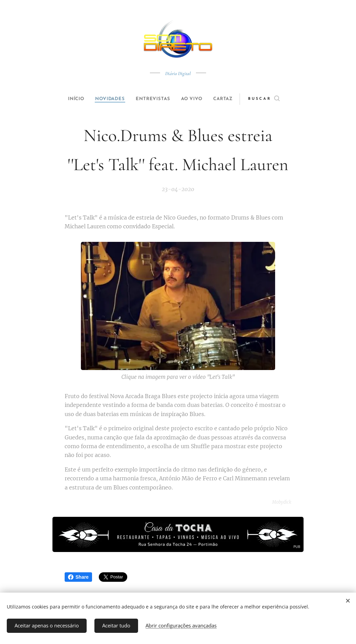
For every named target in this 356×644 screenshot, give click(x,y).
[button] (275, 99)
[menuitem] (70, 99)
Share (78, 577)
